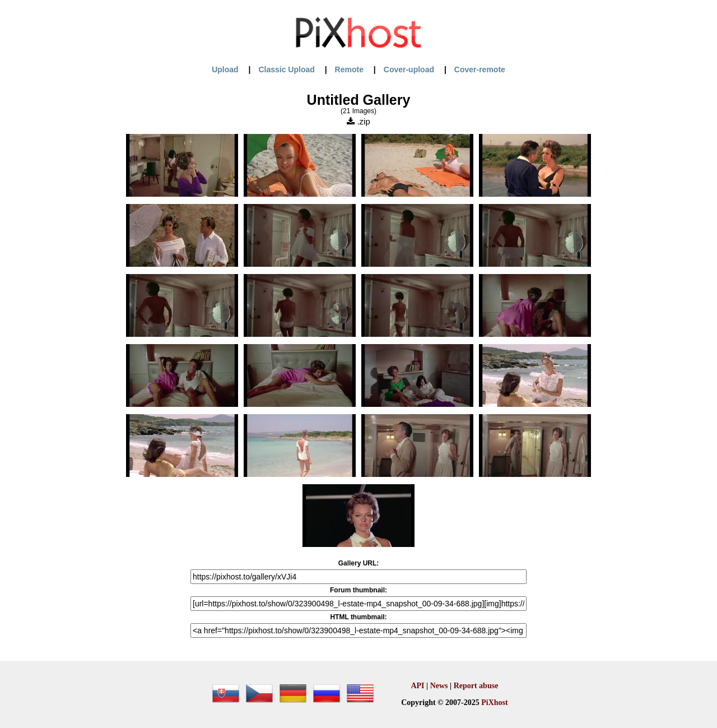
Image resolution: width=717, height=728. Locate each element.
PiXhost (494, 703)
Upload (225, 69)
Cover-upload (409, 69)
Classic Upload (286, 69)
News (439, 686)
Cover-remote (480, 69)
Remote (349, 69)
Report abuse (476, 686)
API (417, 686)
